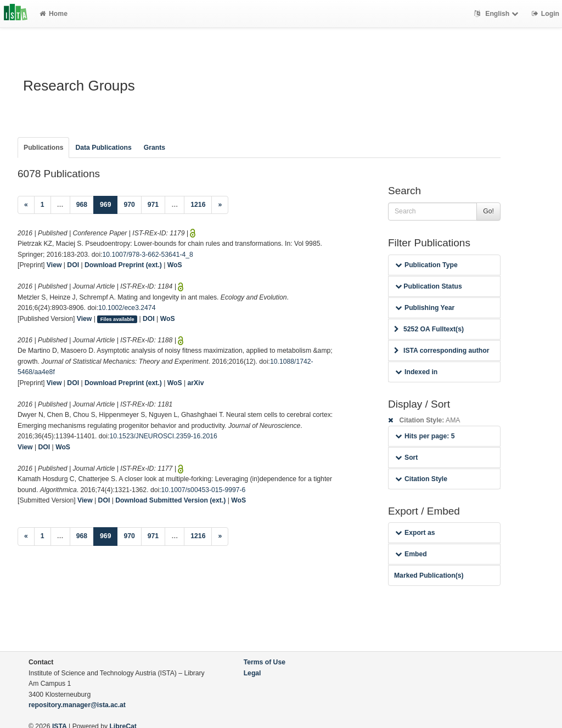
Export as (415, 533)
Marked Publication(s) (429, 575)
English (498, 14)
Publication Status (429, 286)
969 (109, 204)
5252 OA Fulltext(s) (429, 329)
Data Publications (103, 148)
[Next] (220, 205)
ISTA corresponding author (442, 351)
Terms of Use (265, 662)
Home (54, 14)
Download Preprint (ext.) (123, 265)
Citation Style (421, 479)
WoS (175, 265)
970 (129, 205)
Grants (154, 148)
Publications (43, 148)
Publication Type (426, 265)
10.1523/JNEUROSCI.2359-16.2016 (163, 436)
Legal (252, 673)
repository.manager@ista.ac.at (77, 705)
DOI (73, 265)
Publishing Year (425, 308)
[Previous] (26, 205)
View (54, 265)
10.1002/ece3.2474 (127, 308)
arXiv (196, 383)
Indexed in (416, 372)
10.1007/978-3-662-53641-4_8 (148, 255)
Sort (406, 458)
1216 (198, 205)
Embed (411, 554)
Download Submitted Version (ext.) (170, 500)
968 (82, 205)
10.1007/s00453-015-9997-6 (204, 490)
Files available (117, 319)
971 (153, 205)
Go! (488, 211)
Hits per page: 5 (425, 436)
